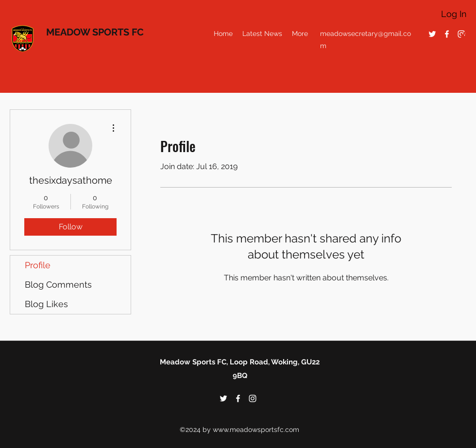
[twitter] (432, 34)
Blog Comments (58, 284)
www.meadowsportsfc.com (256, 430)
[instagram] (253, 398)
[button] (468, 40)
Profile (38, 265)
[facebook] (447, 34)
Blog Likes (46, 304)
